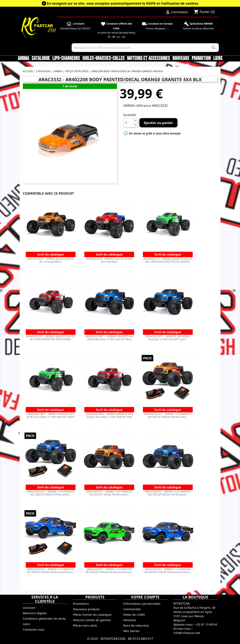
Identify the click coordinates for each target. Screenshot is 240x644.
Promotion (201, 59)
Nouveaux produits (86, 609)
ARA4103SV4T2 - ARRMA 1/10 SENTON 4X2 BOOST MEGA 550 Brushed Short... (51, 571)
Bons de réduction (136, 625)
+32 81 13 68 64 (206, 624)
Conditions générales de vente (44, 619)
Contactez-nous (34, 629)
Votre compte (145, 597)
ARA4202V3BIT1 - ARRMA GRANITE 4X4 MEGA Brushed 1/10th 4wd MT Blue (109, 338)
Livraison (29, 608)
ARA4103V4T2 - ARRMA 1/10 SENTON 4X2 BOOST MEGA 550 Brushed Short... (168, 571)
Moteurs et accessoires (148, 59)
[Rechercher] (145, 48)
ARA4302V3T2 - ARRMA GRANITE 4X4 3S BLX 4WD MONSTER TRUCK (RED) (51, 338)
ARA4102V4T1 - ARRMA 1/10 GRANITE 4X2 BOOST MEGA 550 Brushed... (109, 493)
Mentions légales (35, 613)
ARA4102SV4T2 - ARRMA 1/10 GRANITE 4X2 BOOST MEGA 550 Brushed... (51, 493)
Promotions (81, 604)
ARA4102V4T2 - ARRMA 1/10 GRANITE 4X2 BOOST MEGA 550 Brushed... (168, 493)
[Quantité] (128, 123)
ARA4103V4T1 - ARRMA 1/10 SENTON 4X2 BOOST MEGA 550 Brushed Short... (109, 571)
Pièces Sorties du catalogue (92, 615)
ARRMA (23, 59)
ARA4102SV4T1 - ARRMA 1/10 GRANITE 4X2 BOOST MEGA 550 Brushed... (168, 415)
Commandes (132, 609)
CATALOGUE (41, 59)
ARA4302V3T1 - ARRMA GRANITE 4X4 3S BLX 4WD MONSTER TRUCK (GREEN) (168, 260)
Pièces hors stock (85, 625)
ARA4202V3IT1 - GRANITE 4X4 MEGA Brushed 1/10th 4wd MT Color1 (168, 338)
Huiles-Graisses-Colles (103, 59)
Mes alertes (131, 631)
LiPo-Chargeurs (66, 59)
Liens (218, 59)
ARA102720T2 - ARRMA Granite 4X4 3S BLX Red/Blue (109, 260)
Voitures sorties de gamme (92, 620)
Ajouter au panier (158, 123)
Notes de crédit (134, 615)
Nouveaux (181, 59)
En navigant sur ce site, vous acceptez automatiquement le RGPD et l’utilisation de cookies (123, 3)
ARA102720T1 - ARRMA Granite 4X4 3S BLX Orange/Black (51, 260)
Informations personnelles (142, 604)
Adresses (130, 620)
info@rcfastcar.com (187, 633)
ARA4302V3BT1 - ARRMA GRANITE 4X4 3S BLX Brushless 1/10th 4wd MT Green (51, 415)
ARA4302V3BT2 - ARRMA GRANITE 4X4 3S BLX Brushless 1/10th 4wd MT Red (109, 415)
